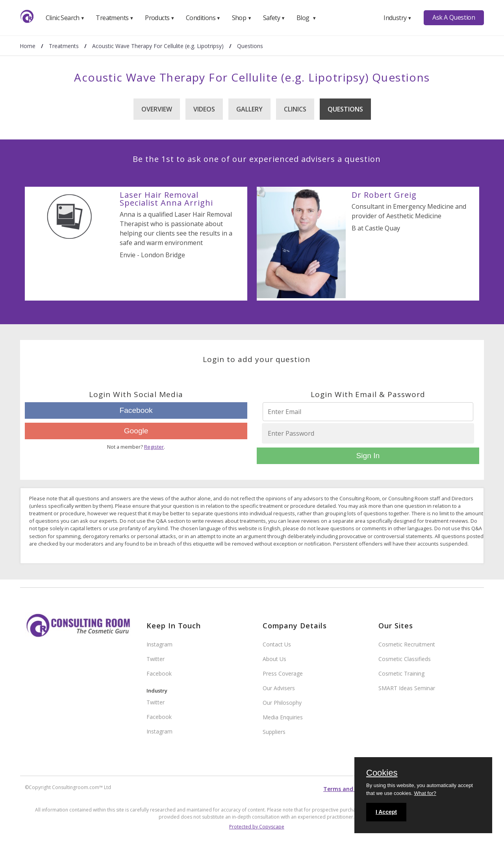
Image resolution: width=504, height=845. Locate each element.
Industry (397, 18)
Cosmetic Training (401, 673)
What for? (425, 793)
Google (136, 431)
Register (154, 447)
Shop (242, 18)
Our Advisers (279, 688)
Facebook (136, 410)
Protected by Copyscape (257, 827)
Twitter (156, 659)
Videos (204, 109)
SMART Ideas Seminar (407, 688)
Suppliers (274, 732)
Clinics (295, 109)
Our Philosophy (282, 703)
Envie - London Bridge (152, 255)
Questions (345, 109)
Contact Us (277, 644)
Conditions (203, 18)
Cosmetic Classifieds (405, 659)
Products (160, 18)
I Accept (386, 812)
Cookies (382, 773)
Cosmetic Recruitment (407, 644)
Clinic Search (65, 18)
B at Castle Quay (376, 228)
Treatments (115, 18)
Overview (157, 109)
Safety (274, 18)
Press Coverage (283, 673)
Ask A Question (454, 17)
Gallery (249, 109)
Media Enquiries (283, 717)
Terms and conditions (354, 789)
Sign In (368, 456)
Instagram (159, 644)
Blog (306, 18)
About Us (274, 659)
